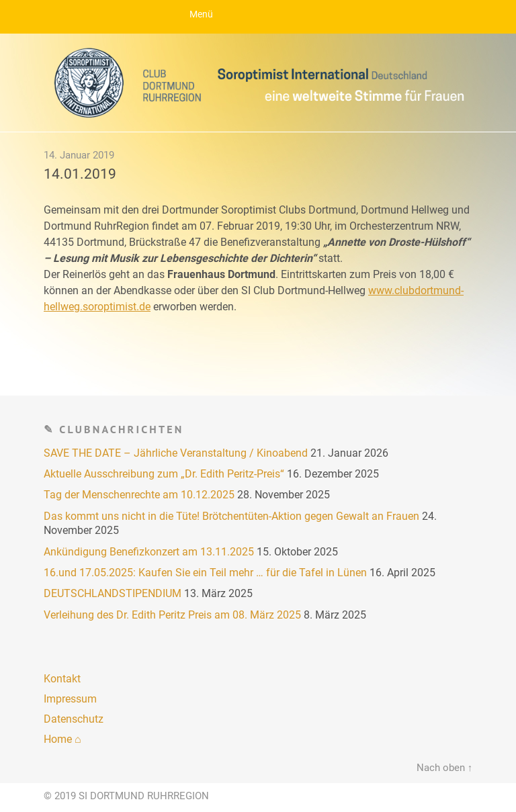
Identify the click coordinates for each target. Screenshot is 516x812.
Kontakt (62, 679)
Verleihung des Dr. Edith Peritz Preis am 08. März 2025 (172, 615)
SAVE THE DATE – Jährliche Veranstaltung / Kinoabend (176, 453)
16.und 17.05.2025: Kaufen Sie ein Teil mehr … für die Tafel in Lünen (205, 573)
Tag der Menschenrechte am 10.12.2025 (139, 495)
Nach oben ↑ (444, 768)
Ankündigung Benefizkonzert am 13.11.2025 (149, 552)
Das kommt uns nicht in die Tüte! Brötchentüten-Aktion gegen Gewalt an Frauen (231, 516)
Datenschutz (74, 719)
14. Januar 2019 (79, 155)
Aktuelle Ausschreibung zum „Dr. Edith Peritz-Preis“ (164, 474)
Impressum (70, 699)
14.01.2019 (80, 174)
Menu (258, 17)
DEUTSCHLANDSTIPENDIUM (113, 593)
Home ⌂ (62, 739)
